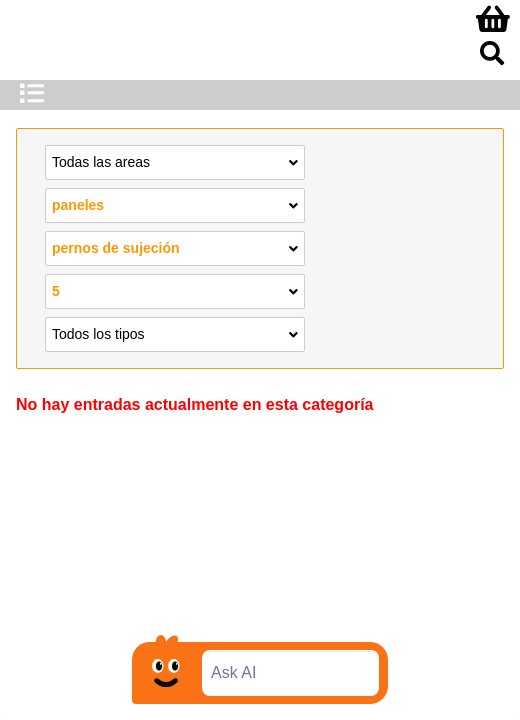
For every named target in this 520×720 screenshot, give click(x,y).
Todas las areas (175, 161)
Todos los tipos (175, 333)
